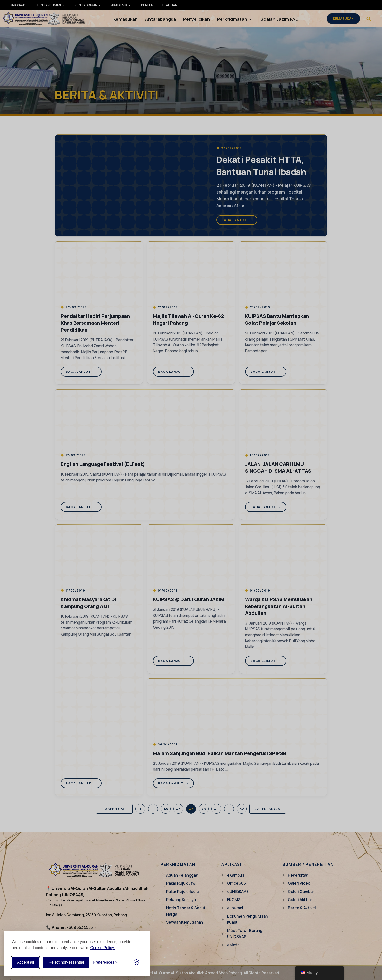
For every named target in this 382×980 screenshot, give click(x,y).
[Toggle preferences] (105, 962)
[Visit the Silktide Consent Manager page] (136, 962)
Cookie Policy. (103, 948)
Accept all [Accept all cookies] (25, 962)
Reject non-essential (66, 962)
